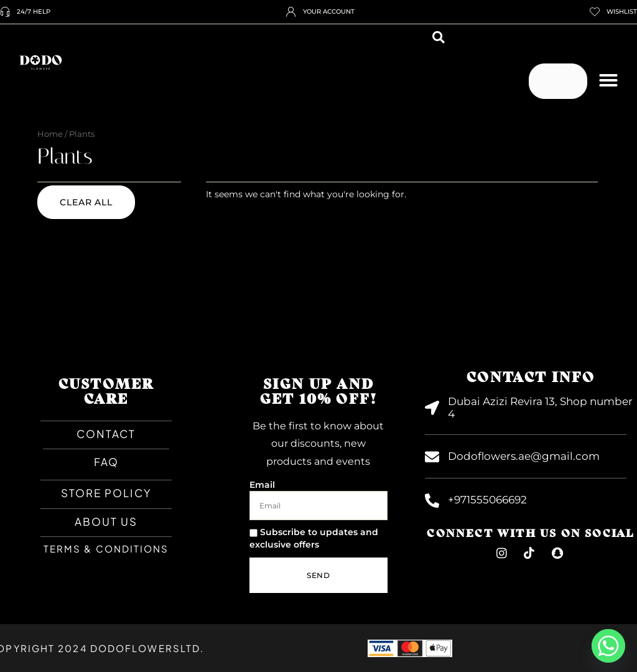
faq (106, 462)
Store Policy (106, 493)
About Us (106, 521)
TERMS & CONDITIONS (106, 548)
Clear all (86, 202)
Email (262, 485)
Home (50, 134)
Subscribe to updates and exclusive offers (314, 538)
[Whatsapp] (608, 646)
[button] (439, 37)
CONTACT (106, 434)
